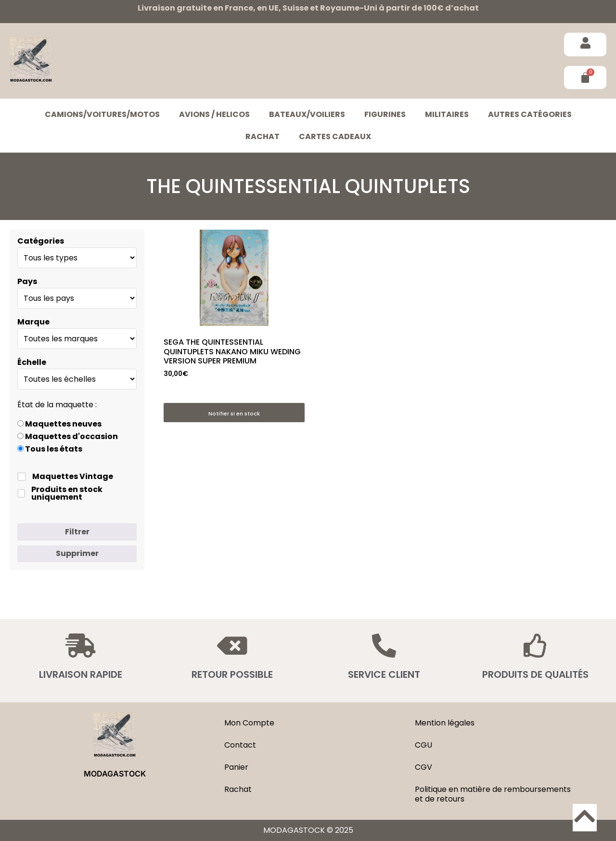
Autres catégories (530, 114)
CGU (423, 745)
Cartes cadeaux (335, 136)
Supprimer (77, 553)
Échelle (32, 362)
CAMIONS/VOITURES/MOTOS (102, 114)
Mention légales (445, 723)
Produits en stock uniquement (60, 493)
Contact (240, 745)
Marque (33, 322)
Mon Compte (249, 723)
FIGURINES (385, 114)
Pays (27, 282)
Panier (236, 767)
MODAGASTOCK (115, 774)
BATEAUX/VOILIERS (307, 114)
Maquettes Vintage (65, 477)
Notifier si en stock (234, 414)
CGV (423, 767)
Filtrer (77, 532)
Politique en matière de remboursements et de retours (493, 794)
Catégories (41, 241)
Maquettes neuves (59, 424)
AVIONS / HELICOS (214, 114)
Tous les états (50, 449)
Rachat (263, 136)
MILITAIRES (447, 114)
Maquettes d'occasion (68, 437)
